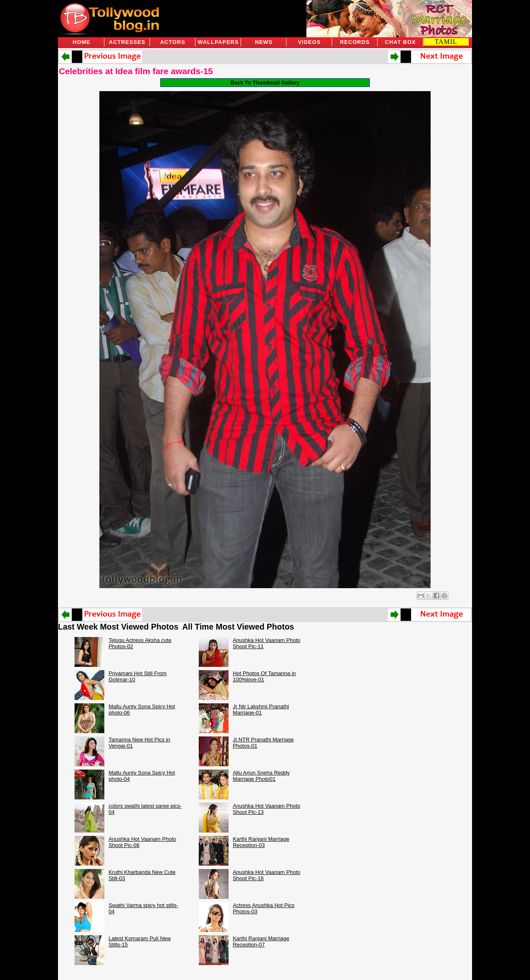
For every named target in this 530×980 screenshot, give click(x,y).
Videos (309, 42)
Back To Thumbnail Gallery (265, 83)
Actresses (127, 42)
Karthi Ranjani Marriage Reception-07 (261, 941)
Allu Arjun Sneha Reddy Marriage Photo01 (261, 776)
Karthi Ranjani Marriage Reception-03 (261, 842)
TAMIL (446, 42)
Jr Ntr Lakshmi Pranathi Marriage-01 (261, 710)
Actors (173, 42)
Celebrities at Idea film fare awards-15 (136, 71)
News (264, 42)
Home (82, 42)
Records (355, 42)
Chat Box (401, 42)
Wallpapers (218, 42)
